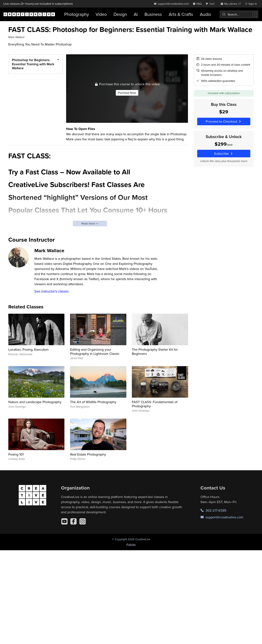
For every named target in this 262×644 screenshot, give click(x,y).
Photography (77, 14)
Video (101, 14)
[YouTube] (64, 521)
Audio (205, 14)
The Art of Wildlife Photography (93, 402)
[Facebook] (73, 521)
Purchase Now (127, 93)
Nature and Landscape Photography (35, 402)
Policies (131, 544)
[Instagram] (83, 521)
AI (136, 14)
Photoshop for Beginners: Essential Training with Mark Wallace (33, 64)
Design (120, 14)
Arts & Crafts (181, 14)
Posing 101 (16, 454)
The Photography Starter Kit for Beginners (155, 352)
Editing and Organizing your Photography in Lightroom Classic (95, 352)
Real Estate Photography (88, 454)
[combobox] (239, 14)
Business (153, 14)
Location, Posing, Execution (28, 349)
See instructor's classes (51, 291)
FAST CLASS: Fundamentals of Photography (155, 404)
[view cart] (211, 4)
